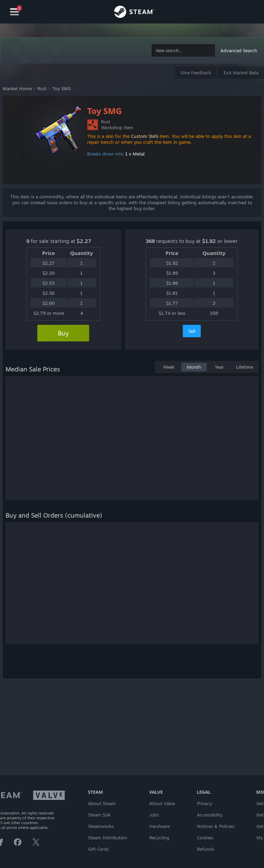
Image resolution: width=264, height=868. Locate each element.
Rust (42, 88)
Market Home (17, 88)
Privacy (204, 803)
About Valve (162, 803)
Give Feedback (196, 73)
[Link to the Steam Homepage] (134, 13)
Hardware (159, 826)
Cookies (205, 838)
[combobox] (183, 51)
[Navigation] (15, 12)
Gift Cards (98, 849)
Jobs (154, 815)
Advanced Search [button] (239, 50)
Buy (63, 333)
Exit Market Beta (241, 73)
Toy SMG (62, 88)
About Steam (102, 803)
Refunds (206, 849)
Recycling (159, 838)
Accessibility (210, 815)
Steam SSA (99, 815)
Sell (192, 331)
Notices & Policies (216, 826)
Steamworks (101, 826)
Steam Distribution (108, 838)
